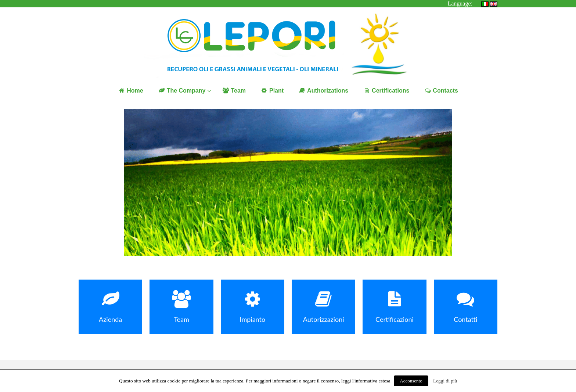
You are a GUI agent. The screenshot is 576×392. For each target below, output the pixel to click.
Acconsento (411, 381)
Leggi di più (445, 381)
